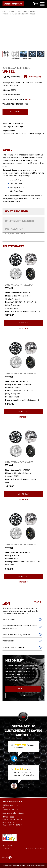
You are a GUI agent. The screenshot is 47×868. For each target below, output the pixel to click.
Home (5, 12)
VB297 (28, 99)
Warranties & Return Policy (35, 849)
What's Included (16, 211)
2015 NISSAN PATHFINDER (27, 12)
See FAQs (23, 696)
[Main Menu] (42, 5)
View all (38, 602)
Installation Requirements (15, 230)
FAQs (6, 603)
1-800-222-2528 (11, 823)
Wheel (21, 286)
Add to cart (15, 112)
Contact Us (23, 689)
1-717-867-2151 (17, 825)
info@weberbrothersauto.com (13, 813)
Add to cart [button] (23, 323)
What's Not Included (20, 221)
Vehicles (12, 12)
